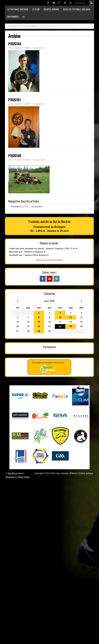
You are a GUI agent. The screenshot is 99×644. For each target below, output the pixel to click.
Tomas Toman (23, 477)
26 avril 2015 (39, 48)
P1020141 (14, 100)
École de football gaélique (77, 9)
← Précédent (15, 207)
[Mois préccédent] (18, 301)
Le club (36, 9)
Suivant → (39, 207)
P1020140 (15, 156)
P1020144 (15, 44)
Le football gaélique (18, 9)
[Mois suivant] (81, 301)
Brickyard (10, 477)
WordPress (13, 473)
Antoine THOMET (23, 48)
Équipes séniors (51, 9)
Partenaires (13, 16)
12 (33, 207)
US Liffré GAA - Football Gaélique (23, 26)
